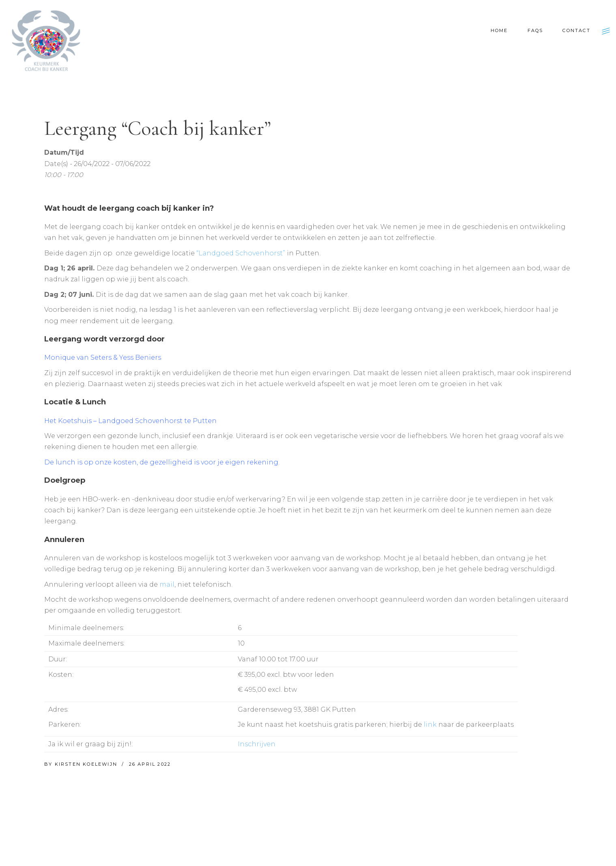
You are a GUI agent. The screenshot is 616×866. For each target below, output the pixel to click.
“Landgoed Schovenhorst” (241, 253)
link (430, 725)
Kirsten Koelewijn (87, 764)
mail (167, 584)
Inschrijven (257, 744)
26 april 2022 (150, 764)
